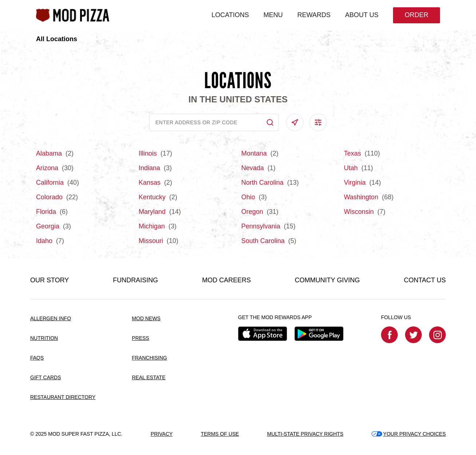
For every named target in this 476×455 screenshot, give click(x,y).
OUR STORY (49, 280)
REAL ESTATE (148, 377)
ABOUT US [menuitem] (362, 15)
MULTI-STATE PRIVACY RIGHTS (305, 434)
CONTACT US (425, 280)
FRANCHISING (149, 358)
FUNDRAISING (135, 280)
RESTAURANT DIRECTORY (63, 397)
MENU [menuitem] (273, 15)
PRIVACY (162, 434)
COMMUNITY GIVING (327, 280)
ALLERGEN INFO (51, 318)
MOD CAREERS (226, 280)
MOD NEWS (146, 318)
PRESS (140, 338)
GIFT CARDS (46, 377)
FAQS (37, 358)
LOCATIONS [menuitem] (230, 15)
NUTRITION (44, 338)
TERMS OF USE (220, 434)
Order (416, 15)
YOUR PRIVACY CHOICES (409, 434)
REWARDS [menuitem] (314, 15)
